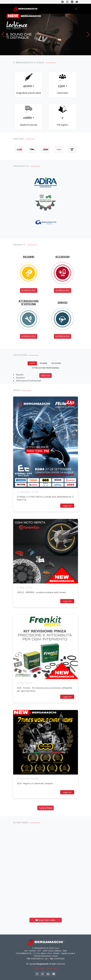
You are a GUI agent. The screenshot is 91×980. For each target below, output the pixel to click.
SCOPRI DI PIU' (29, 290)
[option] (19, 149)
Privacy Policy (52, 968)
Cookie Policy (39, 968)
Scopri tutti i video (45, 920)
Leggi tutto (67, 506)
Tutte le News (45, 808)
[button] (3, 35)
